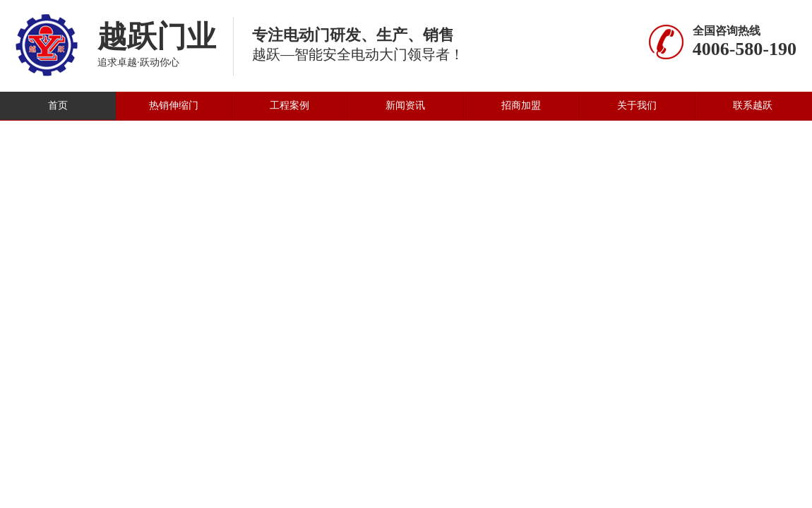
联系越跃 (753, 105)
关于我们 (637, 105)
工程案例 (289, 105)
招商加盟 (521, 105)
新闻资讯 (405, 105)
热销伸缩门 (174, 105)
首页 (58, 105)
